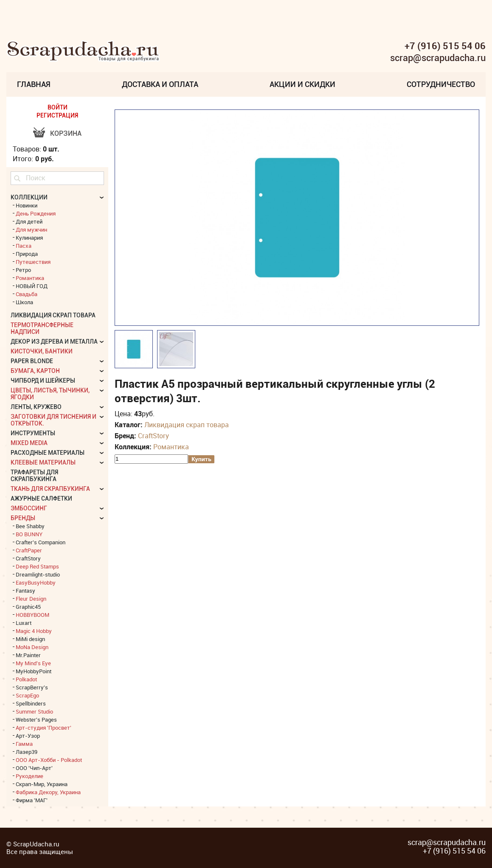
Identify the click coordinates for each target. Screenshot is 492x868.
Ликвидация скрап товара (187, 425)
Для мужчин (31, 230)
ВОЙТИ (58, 107)
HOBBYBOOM (32, 615)
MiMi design (30, 639)
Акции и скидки (302, 84)
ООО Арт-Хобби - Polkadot (49, 760)
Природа (27, 254)
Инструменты (33, 433)
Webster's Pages (36, 720)
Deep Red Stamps (37, 566)
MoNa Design (32, 647)
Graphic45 (28, 607)
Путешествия (33, 262)
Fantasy (25, 591)
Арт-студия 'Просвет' (44, 728)
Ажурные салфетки (41, 498)
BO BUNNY (29, 534)
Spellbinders (31, 703)
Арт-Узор (28, 736)
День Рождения (36, 213)
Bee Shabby (30, 526)
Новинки (27, 205)
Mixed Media (29, 443)
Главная (34, 84)
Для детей (29, 221)
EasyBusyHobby (36, 582)
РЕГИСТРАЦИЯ (57, 115)
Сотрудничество (441, 84)
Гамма (24, 744)
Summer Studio (34, 711)
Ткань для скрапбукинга (50, 489)
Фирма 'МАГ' (32, 800)
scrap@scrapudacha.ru (438, 58)
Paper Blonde (32, 361)
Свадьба (27, 294)
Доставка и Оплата (160, 84)
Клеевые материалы (43, 462)
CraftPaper (29, 550)
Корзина (66, 133)
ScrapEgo (27, 695)
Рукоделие (30, 776)
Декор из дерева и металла (54, 342)
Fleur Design (31, 599)
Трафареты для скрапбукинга (34, 476)
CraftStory (153, 436)
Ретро (23, 270)
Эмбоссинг (29, 508)
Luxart (24, 623)
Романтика (171, 447)
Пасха (24, 246)
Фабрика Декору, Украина (48, 792)
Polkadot (26, 679)
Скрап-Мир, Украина (42, 784)
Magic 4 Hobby (34, 631)
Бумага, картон (35, 371)
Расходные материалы (48, 453)
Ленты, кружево (36, 407)
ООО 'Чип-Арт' (34, 768)
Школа (24, 302)
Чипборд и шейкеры (43, 381)
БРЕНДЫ (23, 518)
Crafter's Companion (41, 542)
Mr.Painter (28, 655)
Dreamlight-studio (38, 574)
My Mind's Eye (33, 663)
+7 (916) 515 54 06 (445, 46)
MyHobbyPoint (34, 671)
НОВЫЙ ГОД (32, 286)
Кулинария (29, 238)
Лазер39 (27, 752)
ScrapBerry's (32, 687)
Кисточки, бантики (42, 351)
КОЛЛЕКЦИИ (29, 197)
